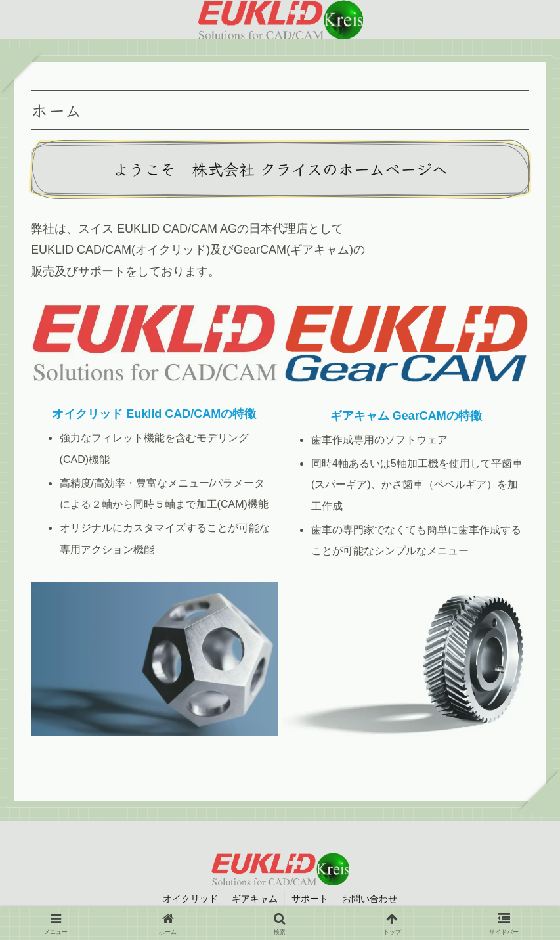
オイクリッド (190, 899)
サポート (310, 899)
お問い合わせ (370, 899)
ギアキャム (255, 899)
